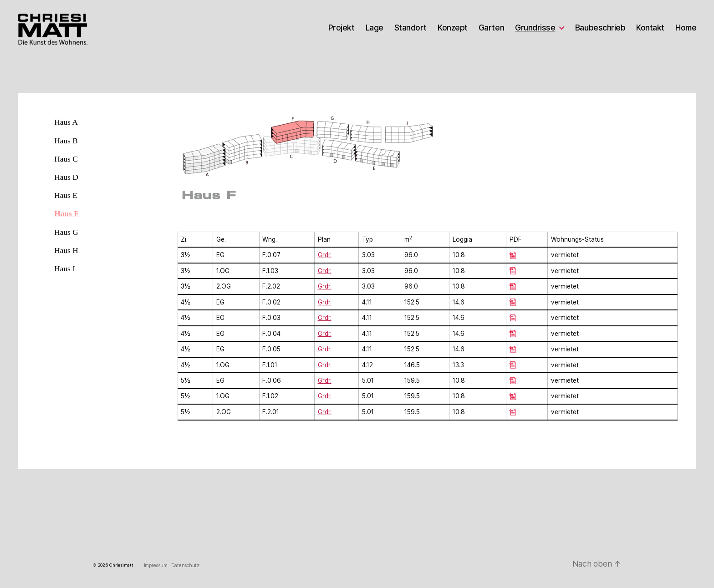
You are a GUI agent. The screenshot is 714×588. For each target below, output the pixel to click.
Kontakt (650, 28)
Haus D (66, 177)
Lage (375, 28)
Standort (411, 28)
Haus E (66, 195)
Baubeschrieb (600, 28)
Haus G (66, 232)
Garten (491, 28)
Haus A (66, 122)
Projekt (342, 28)
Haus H (66, 250)
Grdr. (325, 302)
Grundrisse (535, 28)
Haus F (66, 213)
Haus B (66, 141)
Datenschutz (185, 565)
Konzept (453, 28)
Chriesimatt (121, 565)
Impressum (156, 565)
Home (686, 28)
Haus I (65, 269)
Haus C (66, 159)
